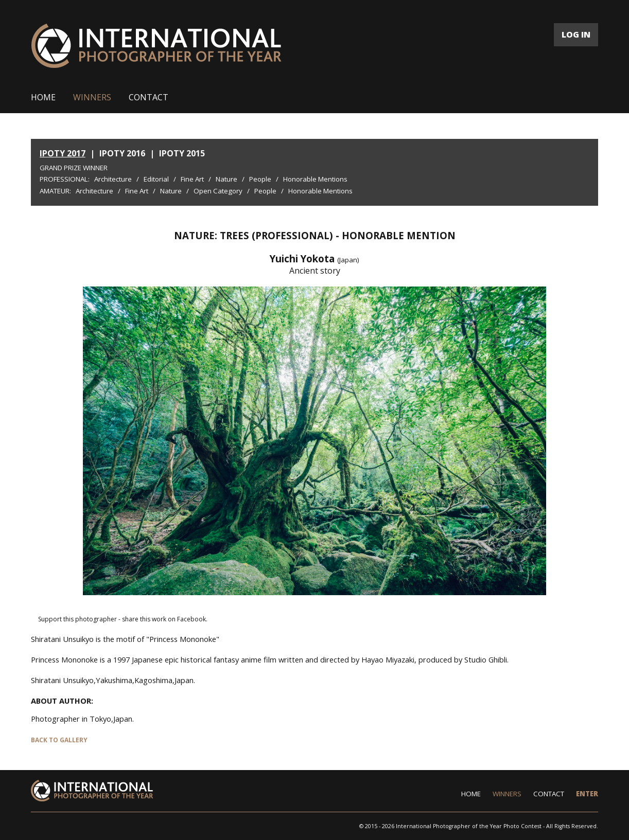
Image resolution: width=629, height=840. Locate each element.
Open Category (218, 191)
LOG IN (576, 34)
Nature (226, 179)
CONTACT (148, 97)
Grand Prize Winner (74, 168)
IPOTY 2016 (122, 153)
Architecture (113, 179)
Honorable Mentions (315, 179)
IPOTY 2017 (63, 153)
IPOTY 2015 (182, 153)
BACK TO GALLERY (59, 740)
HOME (43, 97)
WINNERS (92, 97)
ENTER (587, 794)
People (260, 179)
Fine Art (192, 179)
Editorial (156, 179)
